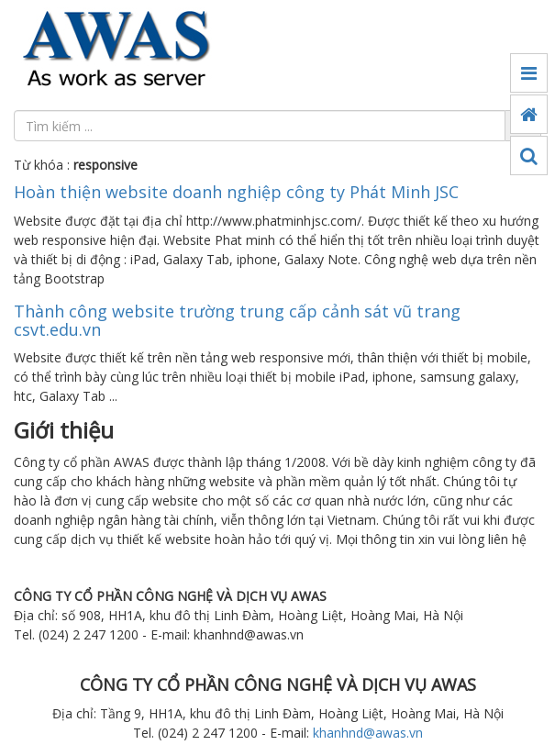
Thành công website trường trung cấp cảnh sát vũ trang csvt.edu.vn (237, 320)
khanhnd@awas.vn (368, 733)
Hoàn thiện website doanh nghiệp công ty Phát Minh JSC (236, 192)
